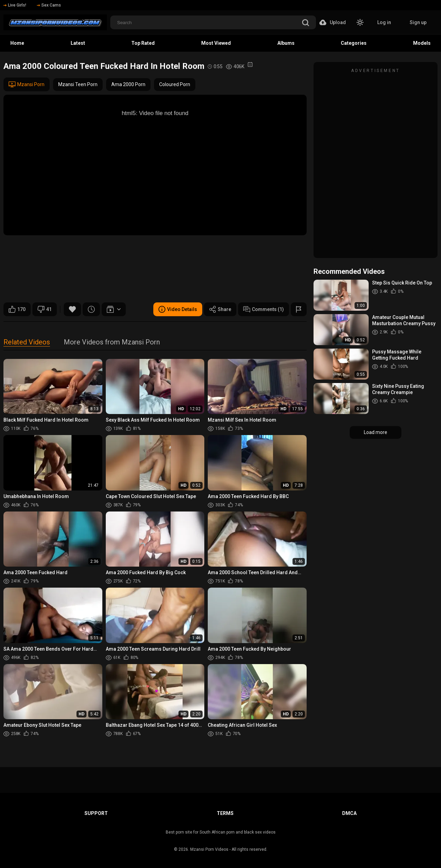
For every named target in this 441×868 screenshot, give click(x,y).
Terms (225, 813)
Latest (78, 43)
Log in (384, 22)
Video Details (178, 309)
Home (17, 43)
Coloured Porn (175, 84)
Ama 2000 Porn (128, 84)
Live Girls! (15, 5)
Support (96, 813)
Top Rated (143, 43)
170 (17, 309)
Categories (354, 43)
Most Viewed (216, 43)
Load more (376, 432)
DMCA (349, 813)
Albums (286, 43)
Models (422, 43)
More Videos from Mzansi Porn (112, 343)
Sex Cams (49, 5)
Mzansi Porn (27, 84)
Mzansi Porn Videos (209, 849)
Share (220, 309)
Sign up (418, 22)
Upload (333, 22)
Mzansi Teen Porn (78, 84)
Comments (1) (264, 309)
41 (45, 309)
